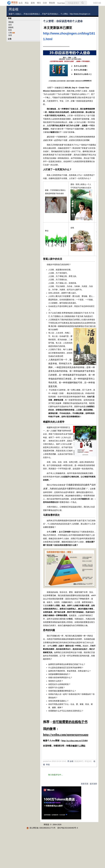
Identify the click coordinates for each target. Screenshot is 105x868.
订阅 (10, 33)
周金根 (14, 9)
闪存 (45, 3)
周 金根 (70, 761)
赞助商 (52, 3)
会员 (21, 3)
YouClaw (61, 3)
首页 (10, 25)
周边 (27, 3)
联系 (10, 30)
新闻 (33, 3)
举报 (48, 765)
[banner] (11, 3)
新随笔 (11, 27)
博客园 (11, 22)
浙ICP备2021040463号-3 (68, 828)
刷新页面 (85, 784)
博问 (39, 3)
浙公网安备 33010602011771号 (41, 828)
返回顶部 (93, 784)
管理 (10, 35)
